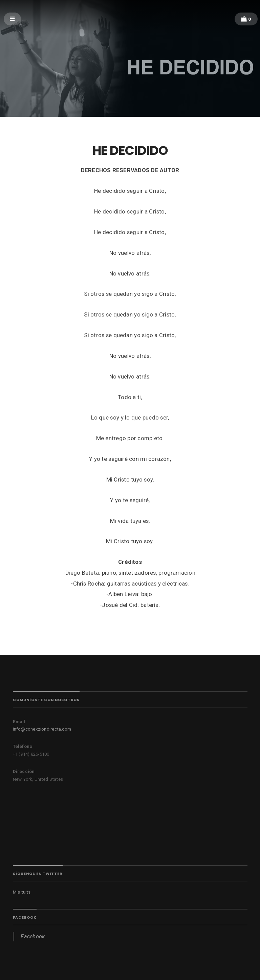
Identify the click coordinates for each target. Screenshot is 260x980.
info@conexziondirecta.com (42, 729)
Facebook (25, 917)
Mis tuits (22, 892)
